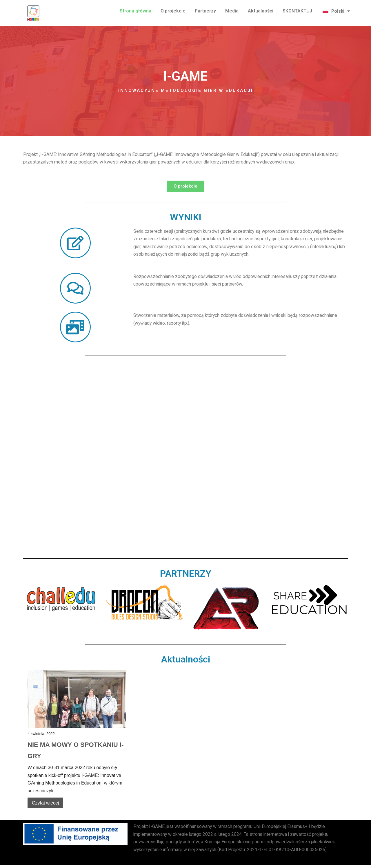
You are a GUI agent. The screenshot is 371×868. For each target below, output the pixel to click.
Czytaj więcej (45, 805)
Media (232, 11)
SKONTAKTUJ (297, 11)
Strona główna (136, 11)
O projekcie (173, 11)
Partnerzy (205, 11)
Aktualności (261, 11)
